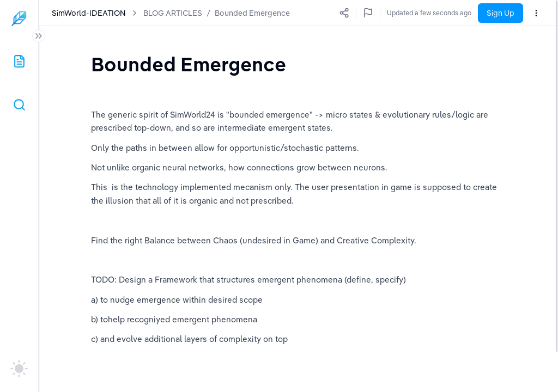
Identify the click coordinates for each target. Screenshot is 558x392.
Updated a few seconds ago (429, 13)
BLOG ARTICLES (173, 13)
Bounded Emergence (252, 13)
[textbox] (189, 64)
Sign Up (501, 13)
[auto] (19, 369)
